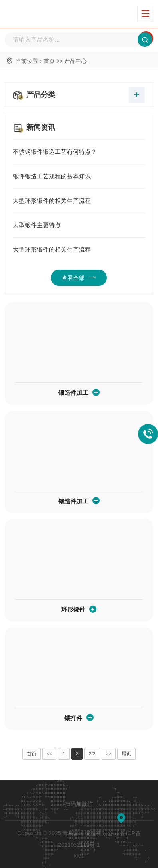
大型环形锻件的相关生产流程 (79, 201)
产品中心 (76, 61)
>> (109, 754)
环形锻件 (73, 609)
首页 (49, 61)
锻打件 (73, 718)
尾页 (126, 754)
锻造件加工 (73, 393)
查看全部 (79, 278)
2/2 (92, 754)
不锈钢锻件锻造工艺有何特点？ (79, 152)
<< (50, 754)
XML (79, 856)
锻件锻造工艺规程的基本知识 (79, 176)
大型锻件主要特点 (79, 225)
